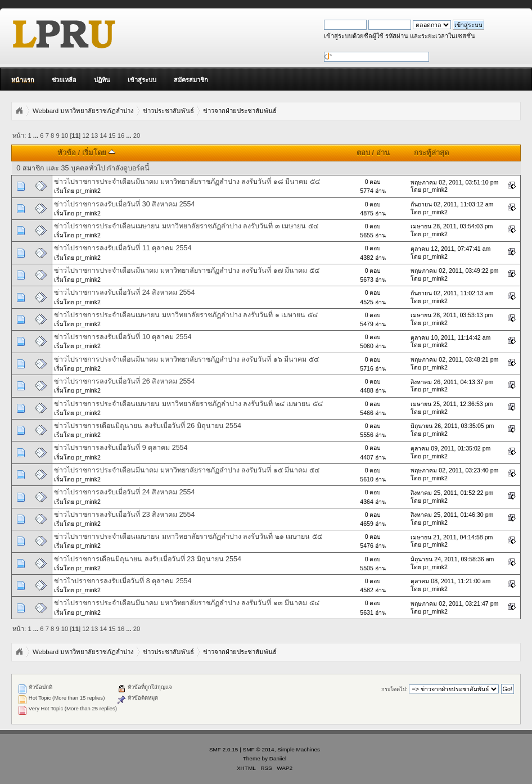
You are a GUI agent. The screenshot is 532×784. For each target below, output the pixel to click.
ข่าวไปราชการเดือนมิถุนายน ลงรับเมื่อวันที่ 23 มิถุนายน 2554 (147, 559)
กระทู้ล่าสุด (431, 153)
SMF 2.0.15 (224, 749)
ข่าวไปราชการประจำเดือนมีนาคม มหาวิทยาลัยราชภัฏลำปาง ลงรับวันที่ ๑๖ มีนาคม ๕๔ (186, 359)
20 (137, 136)
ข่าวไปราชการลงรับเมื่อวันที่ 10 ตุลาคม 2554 (123, 337)
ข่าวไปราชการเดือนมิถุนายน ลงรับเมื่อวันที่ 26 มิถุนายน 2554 (147, 426)
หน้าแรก (23, 80)
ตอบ (363, 153)
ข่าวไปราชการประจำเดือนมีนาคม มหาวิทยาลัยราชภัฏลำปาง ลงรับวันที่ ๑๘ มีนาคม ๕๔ (187, 182)
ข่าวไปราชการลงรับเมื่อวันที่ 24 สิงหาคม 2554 (124, 292)
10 (65, 136)
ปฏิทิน (102, 80)
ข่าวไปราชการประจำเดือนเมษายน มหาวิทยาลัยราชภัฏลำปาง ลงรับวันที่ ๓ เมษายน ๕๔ (186, 226)
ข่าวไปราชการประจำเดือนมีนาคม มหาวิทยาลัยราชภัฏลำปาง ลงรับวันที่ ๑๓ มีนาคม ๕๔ (186, 603)
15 (112, 136)
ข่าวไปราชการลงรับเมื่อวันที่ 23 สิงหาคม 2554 (124, 515)
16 (121, 136)
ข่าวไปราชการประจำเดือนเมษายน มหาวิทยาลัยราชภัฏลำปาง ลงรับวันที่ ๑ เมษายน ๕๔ (186, 315)
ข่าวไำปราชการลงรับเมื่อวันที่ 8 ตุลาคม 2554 (123, 581)
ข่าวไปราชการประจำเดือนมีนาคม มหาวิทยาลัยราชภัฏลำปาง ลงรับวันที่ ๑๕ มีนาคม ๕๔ (186, 470)
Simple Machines (299, 749)
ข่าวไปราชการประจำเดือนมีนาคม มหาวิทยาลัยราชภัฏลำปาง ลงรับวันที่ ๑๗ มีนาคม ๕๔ (186, 271)
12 (85, 136)
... (37, 136)
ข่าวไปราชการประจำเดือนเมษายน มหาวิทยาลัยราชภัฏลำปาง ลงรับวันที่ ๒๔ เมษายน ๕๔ (188, 404)
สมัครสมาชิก (191, 80)
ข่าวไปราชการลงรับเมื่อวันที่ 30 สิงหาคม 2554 (124, 204)
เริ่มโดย (99, 153)
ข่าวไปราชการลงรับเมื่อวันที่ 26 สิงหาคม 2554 (124, 381)
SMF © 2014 (259, 749)
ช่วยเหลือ (64, 80)
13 (94, 136)
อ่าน (383, 153)
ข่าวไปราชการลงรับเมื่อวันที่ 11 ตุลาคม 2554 (123, 248)
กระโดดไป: (395, 689)
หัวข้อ (67, 153)
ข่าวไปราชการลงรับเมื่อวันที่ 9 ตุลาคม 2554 (121, 448)
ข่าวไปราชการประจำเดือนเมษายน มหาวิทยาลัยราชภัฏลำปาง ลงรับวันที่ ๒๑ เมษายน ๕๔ (188, 537)
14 (103, 136)
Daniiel (278, 758)
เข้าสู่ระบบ (142, 80)
